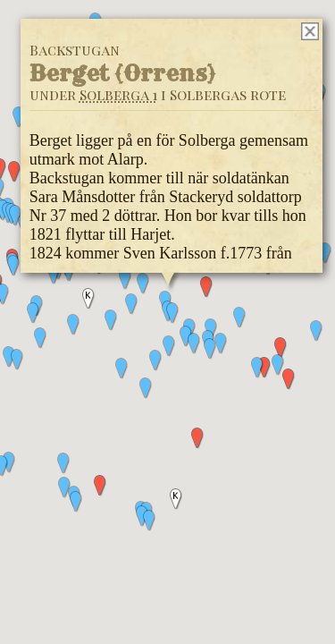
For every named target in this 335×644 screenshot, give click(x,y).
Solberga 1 (117, 94)
